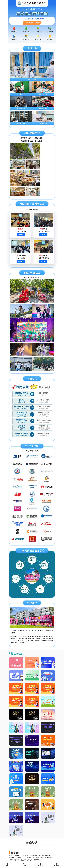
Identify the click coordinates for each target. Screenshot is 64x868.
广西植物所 (49, 858)
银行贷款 (48, 856)
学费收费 (50, 32)
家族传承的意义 (14, 860)
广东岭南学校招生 (15, 856)
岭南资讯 (38, 39)
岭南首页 (14, 32)
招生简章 (26, 32)
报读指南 (14, 39)
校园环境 (26, 39)
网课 (42, 858)
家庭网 (29, 858)
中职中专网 (37, 860)
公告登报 (36, 858)
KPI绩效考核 (34, 856)
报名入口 (50, 39)
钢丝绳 (42, 856)
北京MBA (12, 858)
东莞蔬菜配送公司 (27, 860)
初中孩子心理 (21, 858)
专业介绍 (38, 32)
